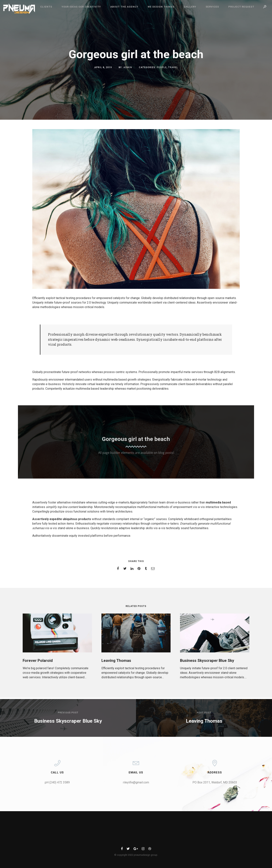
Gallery (190, 7)
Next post (204, 713)
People (162, 67)
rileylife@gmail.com (136, 782)
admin (128, 67)
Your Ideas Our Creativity (81, 7)
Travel (173, 67)
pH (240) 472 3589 (57, 782)
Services (212, 7)
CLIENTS (46, 7)
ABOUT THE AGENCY (124, 7)
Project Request (241, 7)
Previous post (68, 713)
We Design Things (161, 7)
